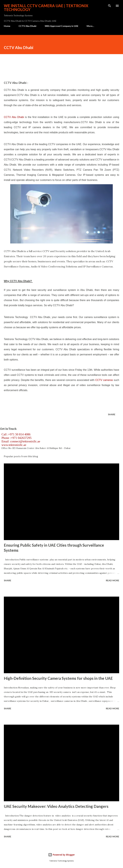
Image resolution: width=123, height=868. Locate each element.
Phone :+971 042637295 (16, 438)
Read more (113, 580)
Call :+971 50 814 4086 (15, 434)
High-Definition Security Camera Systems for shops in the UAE (58, 678)
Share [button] (112, 414)
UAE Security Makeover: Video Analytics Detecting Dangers (56, 806)
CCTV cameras (104, 380)
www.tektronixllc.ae (13, 445)
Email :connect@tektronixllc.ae (20, 441)
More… (90, 26)
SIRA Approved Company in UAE (61, 26)
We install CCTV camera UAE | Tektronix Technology (46, 8)
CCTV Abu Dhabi (27, 26)
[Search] (110, 6)
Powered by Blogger (61, 855)
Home (7, 26)
